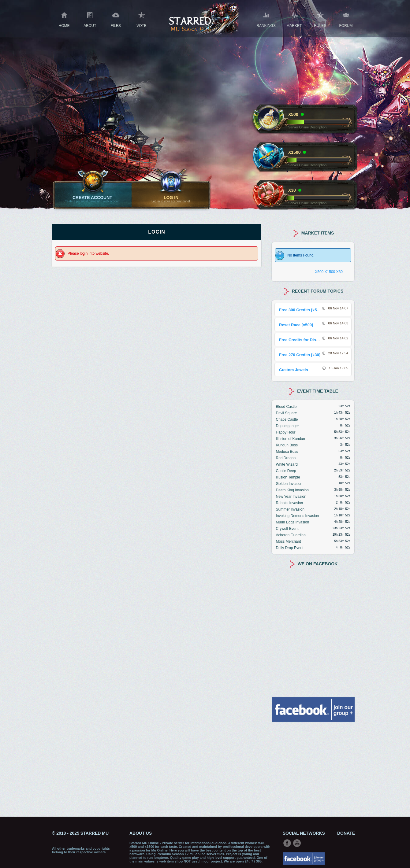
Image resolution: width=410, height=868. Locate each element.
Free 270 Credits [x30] (300, 355)
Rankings (266, 19)
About (90, 19)
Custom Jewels (294, 370)
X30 (339, 272)
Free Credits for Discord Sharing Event (316, 340)
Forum (346, 19)
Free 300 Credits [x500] (301, 310)
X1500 (330, 272)
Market (294, 19)
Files (116, 19)
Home (64, 19)
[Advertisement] (313, 769)
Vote (142, 19)
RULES (320, 19)
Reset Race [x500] (296, 325)
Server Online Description (307, 127)
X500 (319, 272)
